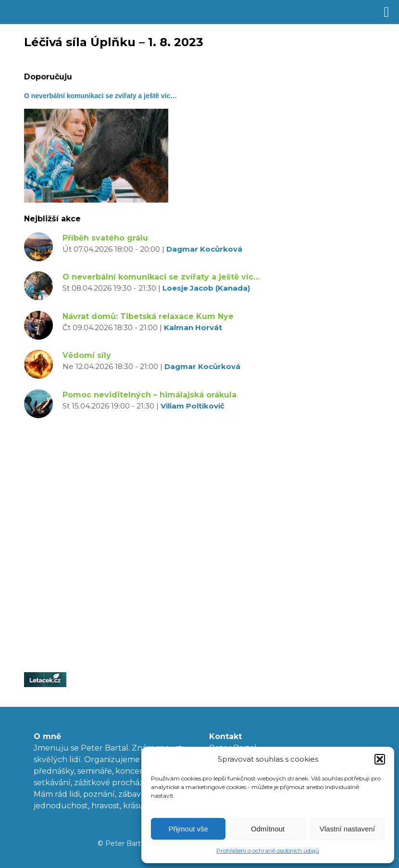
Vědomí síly (87, 355)
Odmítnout (268, 829)
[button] (380, 759)
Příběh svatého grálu (105, 238)
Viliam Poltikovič (193, 406)
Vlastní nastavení (347, 829)
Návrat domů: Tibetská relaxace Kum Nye (148, 316)
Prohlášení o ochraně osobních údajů (268, 850)
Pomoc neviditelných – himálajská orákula (150, 395)
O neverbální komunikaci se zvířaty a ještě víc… (161, 277)
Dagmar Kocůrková (204, 249)
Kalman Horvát (193, 327)
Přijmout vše (188, 829)
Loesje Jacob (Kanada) (206, 288)
